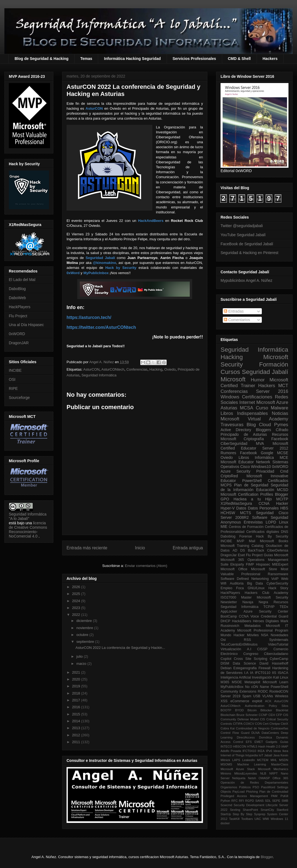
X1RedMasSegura (236, 503)
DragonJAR (19, 343)
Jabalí (268, 755)
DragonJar (229, 555)
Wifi (223, 583)
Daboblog (228, 536)
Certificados (278, 481)
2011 (77, 742)
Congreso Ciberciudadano (266, 654)
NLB (263, 773)
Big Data (255, 583)
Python (225, 801)
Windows (230, 397)
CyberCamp (279, 659)
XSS (224, 701)
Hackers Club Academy (266, 593)
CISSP (262, 649)
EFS (249, 742)
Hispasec (263, 564)
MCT (283, 386)
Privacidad (265, 471)
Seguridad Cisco (272, 513)
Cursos (230, 372)
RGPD (249, 801)
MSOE (237, 682)
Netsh (252, 778)
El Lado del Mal (22, 280)
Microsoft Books (274, 541)
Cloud (265, 425)
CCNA (264, 503)
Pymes (281, 425)
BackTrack (256, 550)
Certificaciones (257, 397)
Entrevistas (253, 522)
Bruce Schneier (247, 715)
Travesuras (232, 425)
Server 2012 (275, 448)
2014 (77, 721)
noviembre (85, 628)
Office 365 (280, 778)
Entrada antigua (188, 548)
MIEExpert (280, 564)
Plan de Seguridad (251, 485)
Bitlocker (266, 710)
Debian (226, 668)
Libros (244, 458)
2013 (77, 728)
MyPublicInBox (232, 687)
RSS (248, 640)
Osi (223, 640)
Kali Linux (281, 677)
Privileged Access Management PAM (249, 796)
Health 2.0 (273, 746)
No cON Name (257, 687)
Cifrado (282, 430)
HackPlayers (20, 307)
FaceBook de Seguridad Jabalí (247, 244)
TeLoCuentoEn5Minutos (239, 644)
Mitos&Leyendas (246, 773)
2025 (77, 594)
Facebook (280, 439)
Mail (252, 541)
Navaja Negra (255, 602)
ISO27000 (228, 597)
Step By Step (242, 814)
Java (276, 755)
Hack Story (278, 588)
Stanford (282, 810)
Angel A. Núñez (102, 362)
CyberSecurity (277, 583)
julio (80, 656)
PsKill (284, 796)
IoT (261, 755)
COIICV (249, 724)
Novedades (279, 635)
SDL (268, 801)
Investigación (262, 677)
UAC (258, 819)
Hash (262, 746)
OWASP (264, 778)
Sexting (235, 810)
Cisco (245, 467)
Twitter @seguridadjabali (242, 226)
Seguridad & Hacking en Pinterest (249, 253)
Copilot (226, 659)
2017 (77, 700)
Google (267, 453)
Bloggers (263, 430)
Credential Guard (275, 616)
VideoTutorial (278, 644)
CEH (272, 715)
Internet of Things (233, 755)
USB (257, 696)
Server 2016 (272, 391)
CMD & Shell (239, 59)
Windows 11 (279, 819)
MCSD (283, 490)
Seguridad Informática (99, 375)
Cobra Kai (228, 728)
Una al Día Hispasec (26, 325)
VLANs (268, 696)
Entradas (234, 311)
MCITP (282, 499)
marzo (82, 664)
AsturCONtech (113, 369)
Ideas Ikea (281, 751)
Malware (280, 408)
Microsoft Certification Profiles (247, 494)
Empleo (226, 588)
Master (247, 597)
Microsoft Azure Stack (238, 769)
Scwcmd (226, 805)
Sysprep (260, 814)
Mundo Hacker (233, 635)
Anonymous (231, 522)
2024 (77, 601)
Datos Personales (263, 508)
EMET (259, 742)
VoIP (275, 579)
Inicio (140, 548)
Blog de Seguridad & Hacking (42, 59)
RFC (234, 801)
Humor (258, 380)
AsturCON (91, 369)
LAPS (236, 760)
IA (252, 673)
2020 (77, 679)
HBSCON (240, 746)
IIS (274, 673)
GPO (225, 499)
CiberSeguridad (234, 443)
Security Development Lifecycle (256, 805)
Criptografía (254, 439)
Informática (264, 458)
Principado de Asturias (244, 434)
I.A (246, 673)
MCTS (246, 513)
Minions (226, 773)
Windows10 (261, 467)
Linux (284, 522)
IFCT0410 (249, 751)
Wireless (282, 696)
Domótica (266, 737)
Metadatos (253, 626)
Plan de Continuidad (274, 792)
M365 (225, 682)
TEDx (284, 607)
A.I (249, 649)
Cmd (284, 471)
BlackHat (282, 710)
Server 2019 (230, 696)
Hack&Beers (242, 621)
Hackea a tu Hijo (253, 499)
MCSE (283, 453)
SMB (285, 801)
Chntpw (275, 724)
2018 (77, 693)
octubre (83, 635)
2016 (77, 707)
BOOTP (226, 710)
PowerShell (252, 481)
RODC (263, 691)
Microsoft (233, 379)
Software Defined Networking (245, 579)
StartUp (226, 814)
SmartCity (267, 810)
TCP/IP (269, 607)
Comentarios (237, 320)
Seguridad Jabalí (265, 372)
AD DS (239, 550)
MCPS (226, 485)
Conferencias (137, 369)
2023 (77, 608)
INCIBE (15, 370)
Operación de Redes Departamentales (254, 782)
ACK (268, 701)
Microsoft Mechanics (273, 769)
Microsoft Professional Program (263, 630)
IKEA (261, 751)
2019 (77, 686)
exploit (257, 701)
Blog (251, 425)
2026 (77, 587)
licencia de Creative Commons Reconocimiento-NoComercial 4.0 (28, 530)
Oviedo (170, 369)
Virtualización (231, 649)
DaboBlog (17, 289)
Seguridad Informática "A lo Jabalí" (28, 516)
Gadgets (271, 742)
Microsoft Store (264, 569)
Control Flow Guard (235, 733)
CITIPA (238, 724)
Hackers (270, 59)
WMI (266, 819)
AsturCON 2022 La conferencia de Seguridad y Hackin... (120, 648)
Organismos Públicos (236, 787)
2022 (77, 615)
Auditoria (237, 583)
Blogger (282, 494)
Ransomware (278, 574)
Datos (241, 508)
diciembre (85, 621)
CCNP (263, 715)
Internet (247, 402)
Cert (266, 724)
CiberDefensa (278, 550)
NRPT (273, 773)
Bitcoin (252, 710)
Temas (86, 59)
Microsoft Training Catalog (242, 546)
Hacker (282, 503)
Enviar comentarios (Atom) (146, 566)
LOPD (271, 522)
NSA (265, 635)
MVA (260, 443)
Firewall (264, 668)
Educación (265, 490)
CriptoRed (229, 476)
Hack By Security (272, 536)
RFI (241, 801)
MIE (224, 527)
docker (225, 823)
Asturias (229, 408)
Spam (247, 696)
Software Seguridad (270, 517)
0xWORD (17, 334)
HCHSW (228, 513)
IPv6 (269, 751)
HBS (284, 508)
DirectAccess (246, 737)
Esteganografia (245, 668)
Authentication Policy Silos (266, 706)
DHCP (226, 621)
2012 (77, 735)
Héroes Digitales (266, 621)
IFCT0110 (263, 673)
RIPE (13, 388)
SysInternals (279, 640)
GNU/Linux (256, 588)
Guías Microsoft (276, 555)
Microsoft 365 (232, 560)
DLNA (255, 733)
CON (258, 724)
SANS (259, 801)
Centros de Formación (246, 527)
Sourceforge (19, 398)
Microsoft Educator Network (245, 462)
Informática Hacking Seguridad (132, 59)
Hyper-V (228, 508)
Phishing (252, 792)
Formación (274, 364)
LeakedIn (249, 760)
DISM (225, 663)
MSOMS (226, 764)
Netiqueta (239, 778)
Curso (262, 408)
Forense (246, 536)
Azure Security (235, 471)
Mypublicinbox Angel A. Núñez (246, 280)
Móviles (253, 635)
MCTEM (263, 760)
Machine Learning (252, 764)
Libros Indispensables (244, 413)
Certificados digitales (262, 532)
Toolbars (247, 819)
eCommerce (240, 701)
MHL (274, 760)
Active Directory (236, 430)
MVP (240, 541)
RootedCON (279, 691)
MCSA (246, 408)
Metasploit (252, 682)
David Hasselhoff (274, 663)
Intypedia (251, 755)
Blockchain (228, 715)
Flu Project (18, 316)
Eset (241, 555)
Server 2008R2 (235, 517)
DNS (284, 532)
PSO (256, 787)
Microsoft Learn (276, 682)
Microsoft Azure (272, 402)
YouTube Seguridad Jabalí (243, 235)
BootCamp (229, 616)
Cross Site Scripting (251, 659)
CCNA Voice (249, 616)
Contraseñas (280, 728)
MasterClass (280, 764)
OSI (12, 379)
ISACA (283, 673)
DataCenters (270, 733)
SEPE (276, 801)
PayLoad (238, 792)
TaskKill (234, 819)
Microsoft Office (234, 569)
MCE (284, 458)
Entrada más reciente (87, 548)
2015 (77, 714)
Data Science (244, 663)
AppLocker (229, 611)
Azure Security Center (266, 611)
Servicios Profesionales (194, 59)
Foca (240, 588)
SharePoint (250, 810)
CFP (279, 715)
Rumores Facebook (239, 453)
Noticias (280, 413)
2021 (77, 672)
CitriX (284, 724)
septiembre (86, 642)
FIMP (250, 564)
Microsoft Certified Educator (254, 446)
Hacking (156, 369)
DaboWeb (17, 298)
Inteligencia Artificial (236, 677)
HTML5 (252, 746)
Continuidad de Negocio (253, 728)
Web (285, 579)
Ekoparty (237, 564)
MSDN (284, 760)
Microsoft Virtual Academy (254, 419)
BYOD (240, 710)
